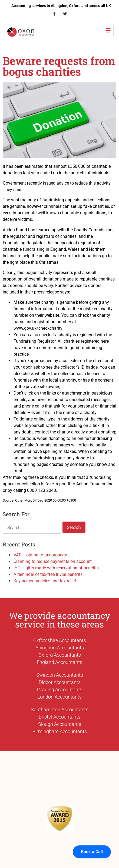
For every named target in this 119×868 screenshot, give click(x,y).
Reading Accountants (59, 690)
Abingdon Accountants (60, 648)
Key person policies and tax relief (45, 581)
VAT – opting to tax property (40, 555)
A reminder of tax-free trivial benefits (48, 574)
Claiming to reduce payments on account (53, 561)
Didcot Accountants (60, 682)
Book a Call (92, 842)
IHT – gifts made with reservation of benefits (56, 568)
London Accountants (59, 697)
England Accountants (59, 662)
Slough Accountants (60, 724)
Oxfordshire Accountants (60, 640)
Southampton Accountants (60, 710)
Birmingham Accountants (60, 731)
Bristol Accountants (59, 717)
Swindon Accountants (60, 675)
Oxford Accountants (60, 655)
